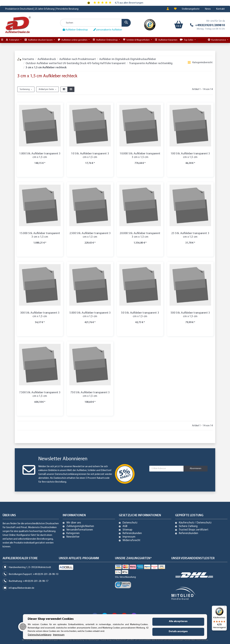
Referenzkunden (132, 533)
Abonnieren (196, 469)
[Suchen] (96, 23)
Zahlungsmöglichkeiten (80, 526)
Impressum (129, 537)
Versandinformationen (80, 530)
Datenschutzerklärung (66, 474)
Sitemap (127, 530)
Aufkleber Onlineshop (75, 30)
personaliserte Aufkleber (108, 30)
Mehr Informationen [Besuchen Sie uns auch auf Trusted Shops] (200, 640)
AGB (125, 526)
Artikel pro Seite (46, 89)
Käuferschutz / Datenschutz (195, 523)
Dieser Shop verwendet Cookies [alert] (51, 619)
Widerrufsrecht (131, 540)
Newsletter (73, 537)
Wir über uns (74, 523)
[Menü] (225, 608)
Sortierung (25, 89)
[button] (168, 9)
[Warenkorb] (178, 25)
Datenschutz (130, 523)
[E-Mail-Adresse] (166, 469)
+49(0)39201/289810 (210, 25)
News (208, 9)
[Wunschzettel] (175, 9)
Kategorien (73, 533)
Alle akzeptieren (178, 621)
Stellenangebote (191, 9)
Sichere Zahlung (188, 526)
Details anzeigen (178, 632)
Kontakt (220, 9)
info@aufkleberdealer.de (21, 588)
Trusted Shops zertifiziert (194, 530)
